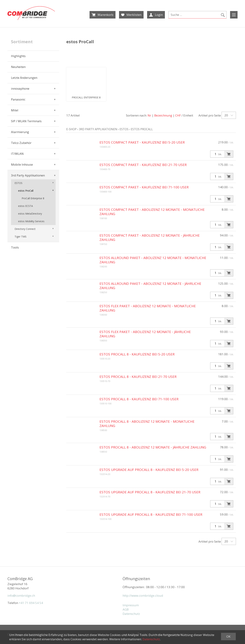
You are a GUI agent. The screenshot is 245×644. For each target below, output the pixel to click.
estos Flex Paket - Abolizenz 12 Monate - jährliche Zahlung (145, 334)
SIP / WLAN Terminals (26, 121)
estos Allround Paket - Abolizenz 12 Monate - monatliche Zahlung (153, 260)
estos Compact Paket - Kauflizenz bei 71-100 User (144, 187)
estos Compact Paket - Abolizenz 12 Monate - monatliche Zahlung (152, 212)
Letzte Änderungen (24, 78)
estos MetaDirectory (30, 214)
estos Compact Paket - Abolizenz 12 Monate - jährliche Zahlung (150, 237)
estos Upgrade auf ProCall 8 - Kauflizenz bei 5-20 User (149, 470)
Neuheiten (18, 67)
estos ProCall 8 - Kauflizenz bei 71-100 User (139, 399)
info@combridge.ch (21, 596)
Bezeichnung (163, 115)
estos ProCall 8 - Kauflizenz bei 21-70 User (138, 377)
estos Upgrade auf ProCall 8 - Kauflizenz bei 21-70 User (150, 492)
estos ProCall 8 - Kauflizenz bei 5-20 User (137, 354)
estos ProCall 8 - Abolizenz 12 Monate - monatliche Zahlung (147, 424)
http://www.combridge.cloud (143, 596)
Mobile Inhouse (22, 164)
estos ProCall (26, 191)
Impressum (131, 605)
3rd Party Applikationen (28, 175)
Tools (15, 247)
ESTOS (18, 183)
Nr (149, 115)
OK (228, 636)
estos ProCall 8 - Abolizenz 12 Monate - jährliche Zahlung (153, 447)
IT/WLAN (17, 154)
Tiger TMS (21, 237)
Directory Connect (25, 229)
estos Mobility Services (31, 221)
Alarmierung (20, 132)
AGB (126, 609)
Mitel (15, 110)
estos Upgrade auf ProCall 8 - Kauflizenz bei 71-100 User (151, 514)
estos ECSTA (25, 206)
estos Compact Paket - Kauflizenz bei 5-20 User (142, 142)
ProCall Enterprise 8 (33, 198)
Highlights (18, 56)
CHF (178, 115)
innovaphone (20, 89)
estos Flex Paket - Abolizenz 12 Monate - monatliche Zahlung (148, 308)
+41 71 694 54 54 (31, 603)
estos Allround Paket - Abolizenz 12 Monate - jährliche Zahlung (150, 286)
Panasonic (18, 99)
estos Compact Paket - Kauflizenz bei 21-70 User (143, 165)
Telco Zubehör (21, 143)
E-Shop (71, 129)
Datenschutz (131, 614)
